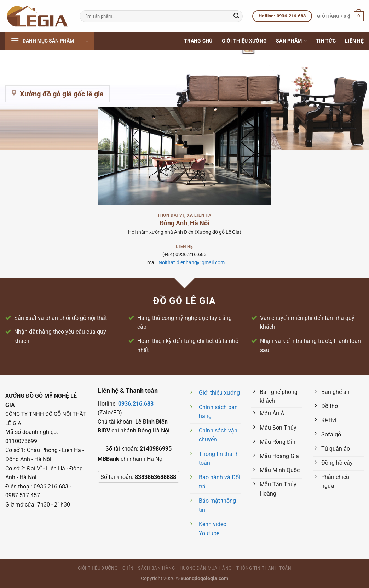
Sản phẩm (291, 41)
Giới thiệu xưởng (244, 41)
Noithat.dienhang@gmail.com (192, 263)
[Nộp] (236, 16)
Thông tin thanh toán (264, 568)
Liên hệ (354, 41)
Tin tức (326, 41)
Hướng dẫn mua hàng (206, 568)
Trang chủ (198, 41)
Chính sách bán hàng (149, 568)
